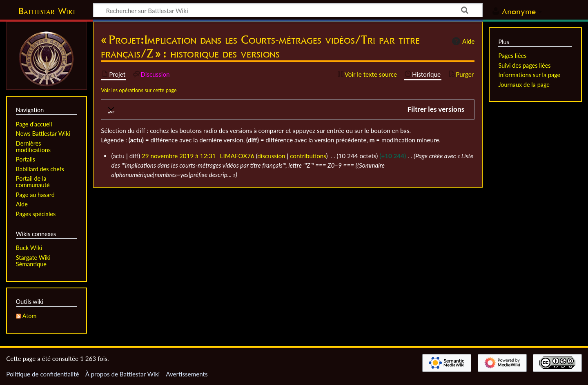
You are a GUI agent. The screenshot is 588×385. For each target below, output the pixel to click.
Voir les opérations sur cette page (139, 90)
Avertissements (187, 374)
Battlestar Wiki (47, 11)
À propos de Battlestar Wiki (122, 374)
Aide (462, 41)
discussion (271, 156)
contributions (308, 156)
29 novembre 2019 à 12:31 (179, 156)
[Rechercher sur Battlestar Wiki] (288, 10)
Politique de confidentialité (42, 374)
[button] (288, 110)
